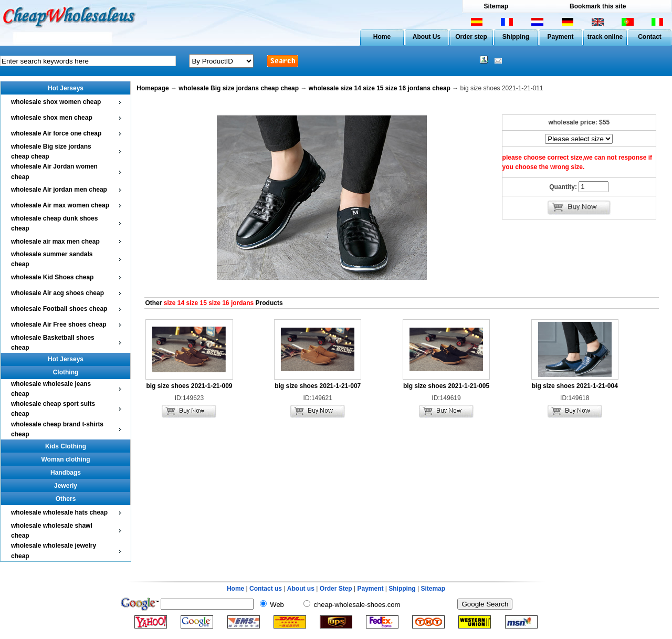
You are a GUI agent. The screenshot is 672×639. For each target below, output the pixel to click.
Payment (560, 37)
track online (605, 37)
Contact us (266, 589)
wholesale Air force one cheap (56, 133)
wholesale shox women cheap (56, 102)
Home (382, 37)
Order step (471, 37)
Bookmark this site (598, 6)
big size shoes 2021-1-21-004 (575, 386)
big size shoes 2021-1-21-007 (318, 386)
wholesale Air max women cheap (60, 205)
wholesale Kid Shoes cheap (52, 277)
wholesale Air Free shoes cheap (59, 324)
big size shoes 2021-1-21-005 (446, 386)
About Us (427, 37)
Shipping (516, 37)
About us (301, 589)
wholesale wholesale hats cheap (59, 512)
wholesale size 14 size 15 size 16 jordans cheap (380, 88)
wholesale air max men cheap (55, 242)
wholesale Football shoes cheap (59, 309)
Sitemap (496, 6)
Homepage (153, 88)
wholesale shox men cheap (52, 118)
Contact (650, 37)
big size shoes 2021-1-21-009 (189, 386)
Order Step (337, 589)
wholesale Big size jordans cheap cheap (239, 88)
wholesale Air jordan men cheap (59, 190)
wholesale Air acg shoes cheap (57, 293)
